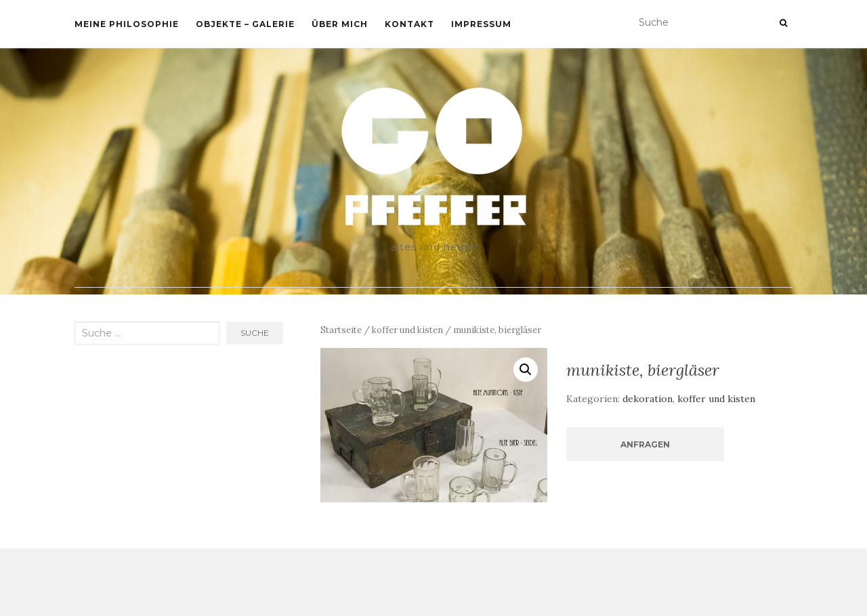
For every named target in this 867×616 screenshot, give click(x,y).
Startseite (341, 330)
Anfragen (645, 444)
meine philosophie (127, 24)
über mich (340, 24)
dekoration (648, 399)
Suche (255, 333)
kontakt (409, 24)
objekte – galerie (245, 24)
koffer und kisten (407, 330)
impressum (481, 24)
